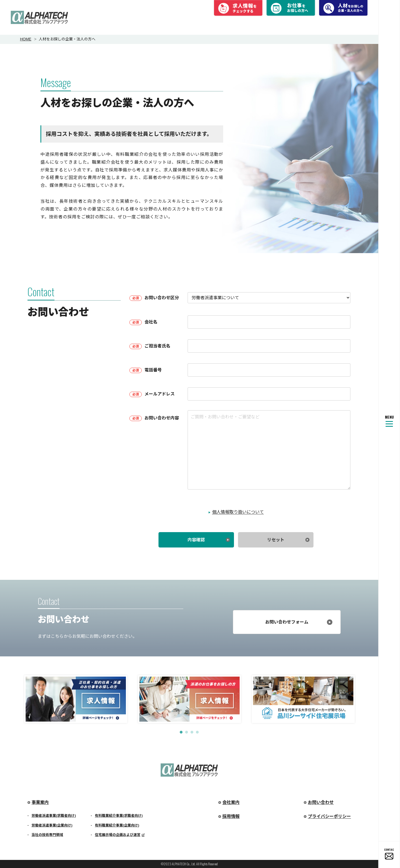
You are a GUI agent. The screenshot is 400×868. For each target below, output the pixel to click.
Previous (15, 698)
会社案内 (231, 802)
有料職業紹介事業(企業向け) (117, 825)
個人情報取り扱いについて (238, 512)
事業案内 (40, 802)
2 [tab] (187, 732)
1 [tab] (181, 732)
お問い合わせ (321, 802)
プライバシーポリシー (329, 816)
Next (364, 698)
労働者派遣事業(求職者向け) (54, 816)
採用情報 (231, 816)
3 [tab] (192, 732)
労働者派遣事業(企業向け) (52, 825)
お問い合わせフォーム (287, 622)
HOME (26, 39)
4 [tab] (197, 732)
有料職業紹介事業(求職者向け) (119, 816)
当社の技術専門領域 (47, 835)
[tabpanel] (76, 699)
